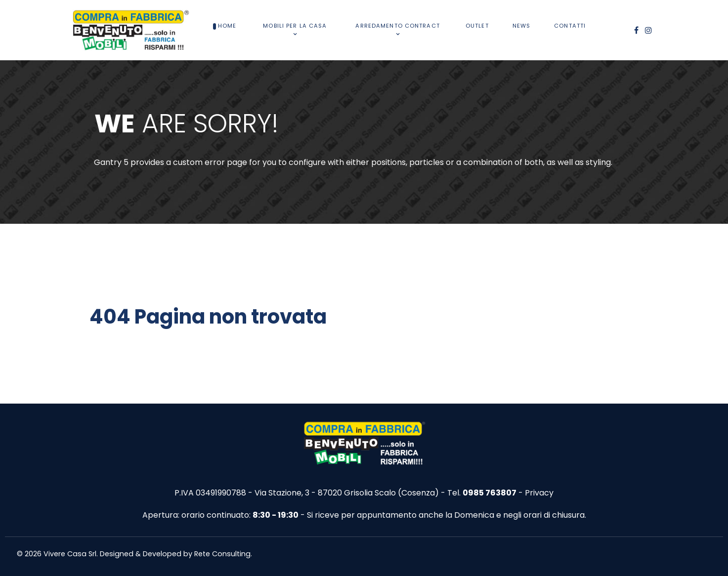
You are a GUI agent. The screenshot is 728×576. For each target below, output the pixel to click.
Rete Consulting (222, 554)
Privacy (539, 493)
